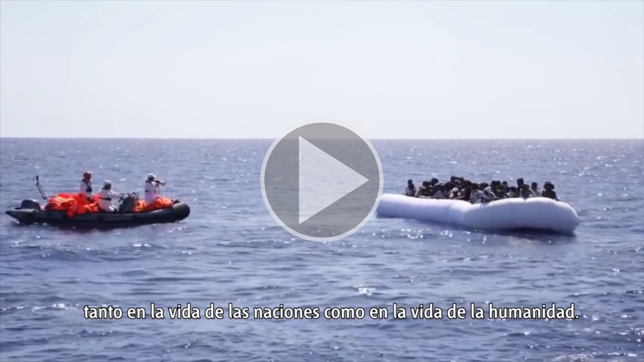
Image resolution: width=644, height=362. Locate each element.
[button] (322, 181)
